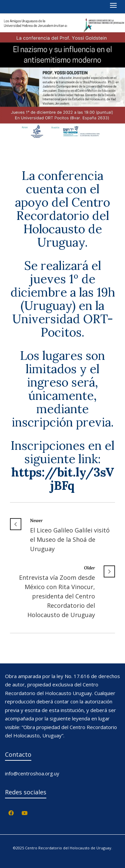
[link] (63, 479)
